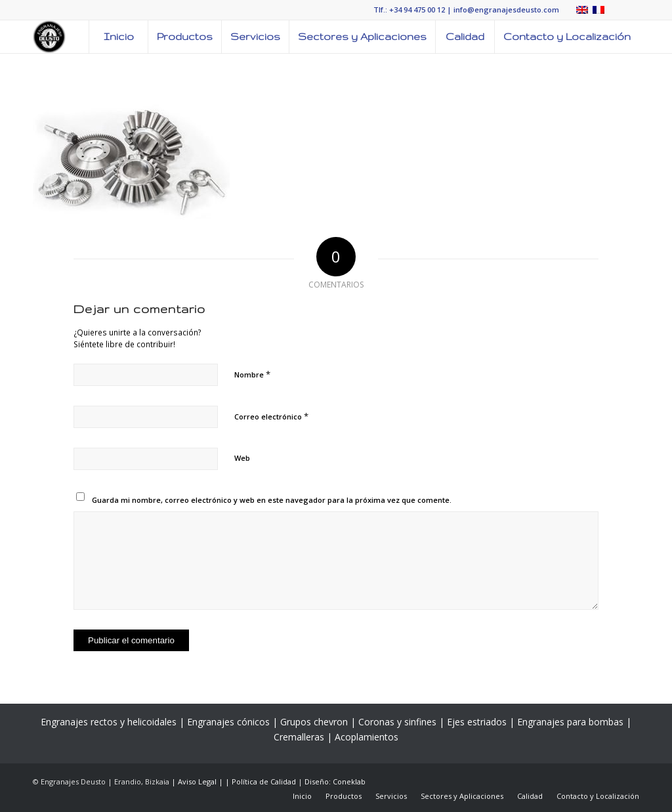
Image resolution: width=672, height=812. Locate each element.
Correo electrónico (271, 416)
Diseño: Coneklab (335, 781)
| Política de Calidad (262, 781)
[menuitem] (118, 37)
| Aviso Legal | (198, 781)
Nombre (252, 374)
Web (242, 458)
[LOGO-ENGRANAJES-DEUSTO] (49, 37)
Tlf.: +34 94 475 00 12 (409, 10)
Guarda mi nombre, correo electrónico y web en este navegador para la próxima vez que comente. (272, 500)
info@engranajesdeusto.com (506, 10)
